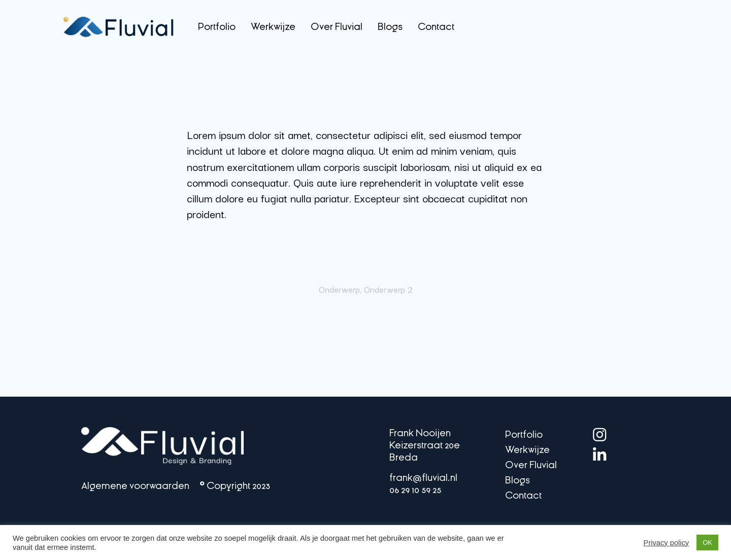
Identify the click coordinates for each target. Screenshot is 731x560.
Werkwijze (273, 27)
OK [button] (707, 542)
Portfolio (217, 27)
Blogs (390, 27)
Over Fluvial (337, 27)
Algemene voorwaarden (135, 486)
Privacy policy (667, 543)
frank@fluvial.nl (425, 478)
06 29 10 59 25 (416, 490)
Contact (436, 27)
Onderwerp (339, 289)
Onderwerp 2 (388, 289)
